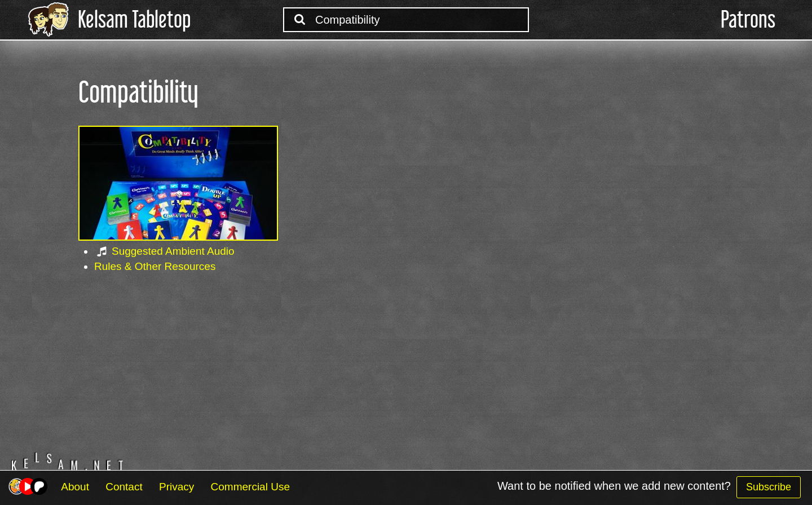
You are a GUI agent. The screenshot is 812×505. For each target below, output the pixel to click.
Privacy (176, 487)
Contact (124, 487)
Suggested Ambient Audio (173, 251)
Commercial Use (250, 487)
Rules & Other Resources (155, 266)
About (75, 487)
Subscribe (769, 487)
